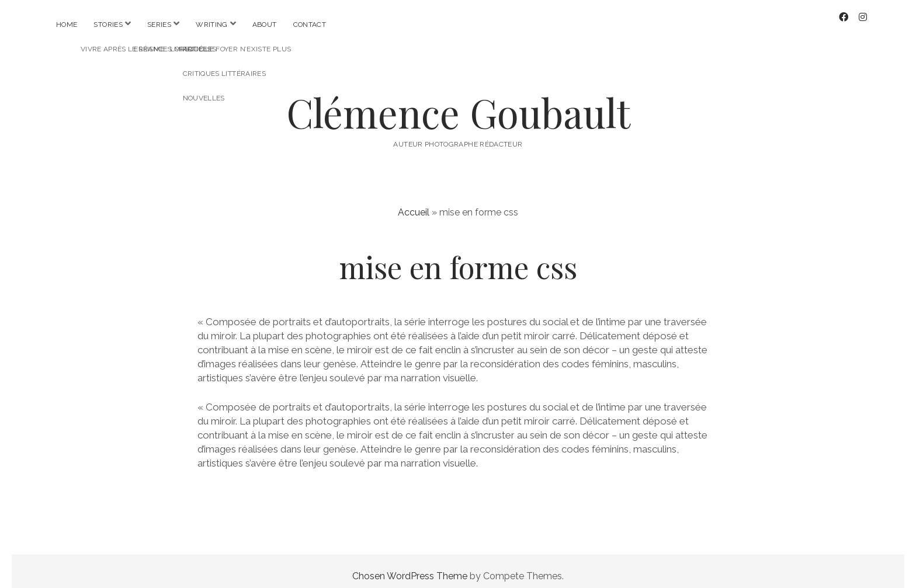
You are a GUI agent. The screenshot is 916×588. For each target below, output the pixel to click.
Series (159, 25)
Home (67, 25)
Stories (108, 25)
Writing (212, 25)
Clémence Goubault (458, 103)
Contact (310, 25)
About (265, 25)
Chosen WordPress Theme (410, 567)
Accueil (414, 203)
